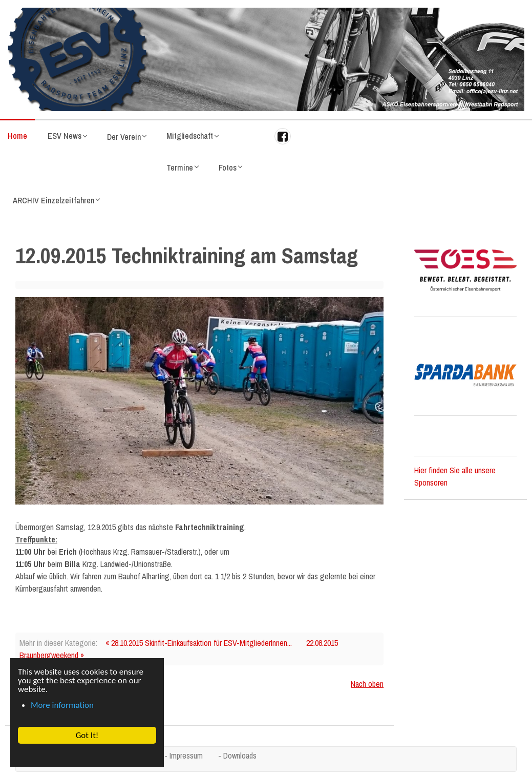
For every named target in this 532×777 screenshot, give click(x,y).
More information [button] (62, 705)
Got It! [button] (87, 735)
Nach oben (367, 684)
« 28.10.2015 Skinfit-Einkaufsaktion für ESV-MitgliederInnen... (199, 643)
